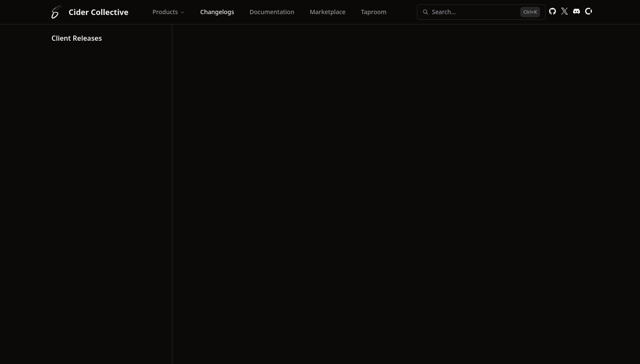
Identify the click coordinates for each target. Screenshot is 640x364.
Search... (481, 12)
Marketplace (328, 12)
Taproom (374, 12)
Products (169, 12)
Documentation (272, 12)
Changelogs (217, 12)
